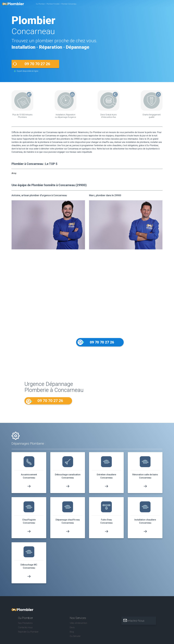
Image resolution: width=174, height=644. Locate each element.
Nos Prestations (25, 626)
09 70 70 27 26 (37, 64)
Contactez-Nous (138, 623)
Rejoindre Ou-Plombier (28, 634)
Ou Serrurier (75, 639)
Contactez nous (25, 630)
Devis (72, 630)
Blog (72, 634)
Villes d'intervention (78, 626)
